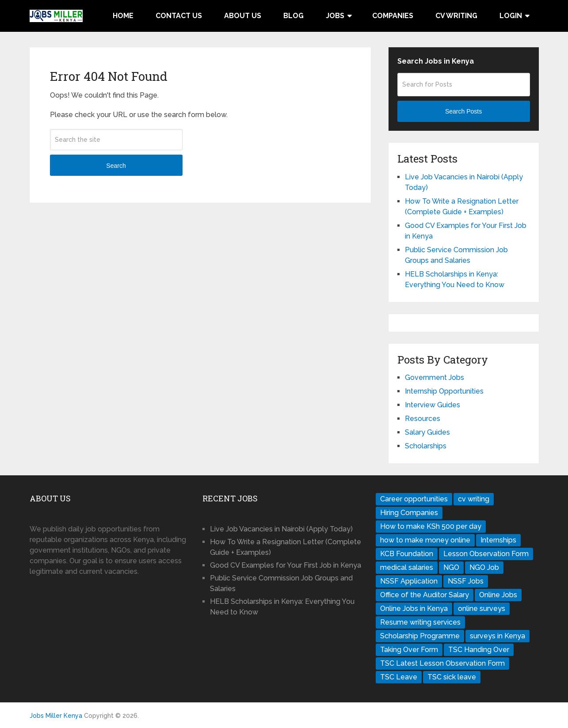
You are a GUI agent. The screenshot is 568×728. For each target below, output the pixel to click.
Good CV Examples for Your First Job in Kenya (286, 565)
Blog (294, 16)
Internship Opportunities (444, 391)
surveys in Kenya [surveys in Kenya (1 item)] (497, 636)
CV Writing (456, 16)
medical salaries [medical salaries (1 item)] (407, 567)
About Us (243, 16)
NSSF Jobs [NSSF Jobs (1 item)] (466, 581)
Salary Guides (427, 432)
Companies (393, 16)
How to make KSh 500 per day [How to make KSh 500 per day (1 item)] (431, 526)
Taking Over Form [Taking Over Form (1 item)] (409, 650)
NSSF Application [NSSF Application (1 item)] (409, 581)
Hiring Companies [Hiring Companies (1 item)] (409, 513)
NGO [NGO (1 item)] (451, 567)
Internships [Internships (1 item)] (498, 540)
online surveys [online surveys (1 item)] (482, 609)
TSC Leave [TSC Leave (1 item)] (399, 677)
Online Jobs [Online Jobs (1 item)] (498, 595)
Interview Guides (433, 405)
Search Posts (463, 111)
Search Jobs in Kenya (436, 61)
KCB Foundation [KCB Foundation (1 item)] (407, 554)
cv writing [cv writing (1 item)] (474, 499)
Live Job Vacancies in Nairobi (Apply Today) (281, 529)
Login (511, 16)
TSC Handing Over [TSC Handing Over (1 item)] (479, 650)
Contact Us (179, 16)
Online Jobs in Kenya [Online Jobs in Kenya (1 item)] (414, 609)
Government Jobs (435, 377)
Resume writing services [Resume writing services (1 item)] (420, 622)
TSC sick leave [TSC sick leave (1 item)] (452, 677)
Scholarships (426, 446)
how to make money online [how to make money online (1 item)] (425, 540)
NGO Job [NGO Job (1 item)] (484, 567)
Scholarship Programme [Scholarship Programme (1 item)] (420, 636)
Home (123, 16)
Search (116, 166)
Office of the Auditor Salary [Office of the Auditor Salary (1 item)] (425, 595)
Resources (423, 419)
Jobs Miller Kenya (56, 716)
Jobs (335, 16)
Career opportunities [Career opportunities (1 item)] (414, 499)
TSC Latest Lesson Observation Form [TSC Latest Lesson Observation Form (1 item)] (442, 663)
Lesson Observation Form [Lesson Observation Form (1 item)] (486, 554)
